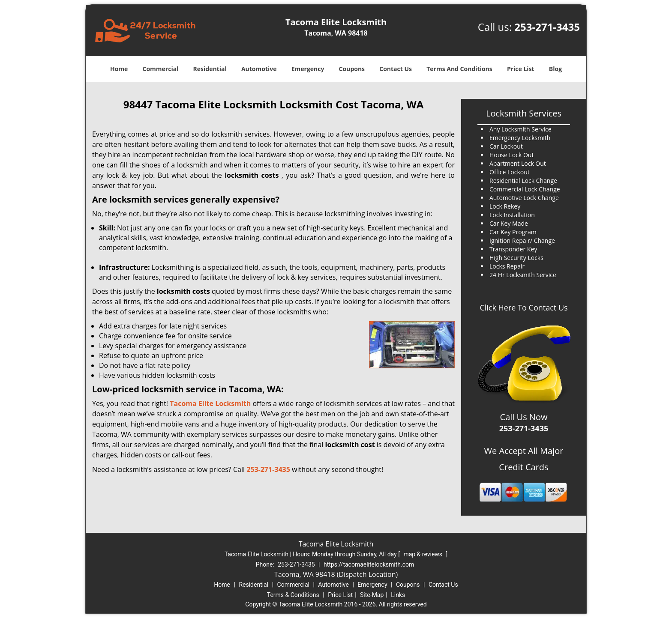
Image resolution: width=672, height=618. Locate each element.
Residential (210, 69)
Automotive (259, 69)
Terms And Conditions (459, 69)
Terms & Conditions (293, 595)
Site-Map (372, 595)
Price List (521, 69)
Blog (555, 69)
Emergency (308, 69)
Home (119, 69)
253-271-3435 (547, 27)
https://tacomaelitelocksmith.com (369, 564)
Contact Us (396, 69)
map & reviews (423, 554)
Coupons (352, 69)
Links (398, 595)
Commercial (161, 69)
